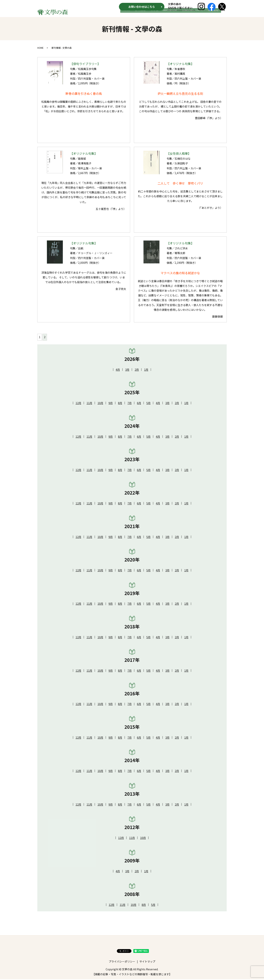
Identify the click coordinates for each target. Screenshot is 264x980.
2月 (137, 370)
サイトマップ (147, 962)
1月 (146, 370)
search (224, 15)
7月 (130, 404)
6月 (139, 404)
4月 (118, 370)
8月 (120, 404)
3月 (127, 370)
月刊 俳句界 (174, 15)
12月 (78, 404)
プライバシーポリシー (122, 962)
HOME (136, 15)
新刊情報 (148, 15)
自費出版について (195, 15)
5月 (148, 404)
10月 (100, 404)
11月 (89, 404)
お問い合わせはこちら (142, 7)
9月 (111, 404)
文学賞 (160, 15)
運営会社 (214, 15)
